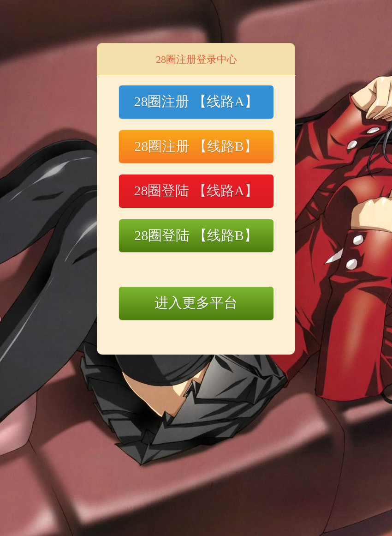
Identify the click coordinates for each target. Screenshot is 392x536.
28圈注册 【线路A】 (196, 101)
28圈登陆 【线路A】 (196, 190)
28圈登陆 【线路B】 (196, 235)
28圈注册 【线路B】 (196, 146)
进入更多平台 (196, 303)
